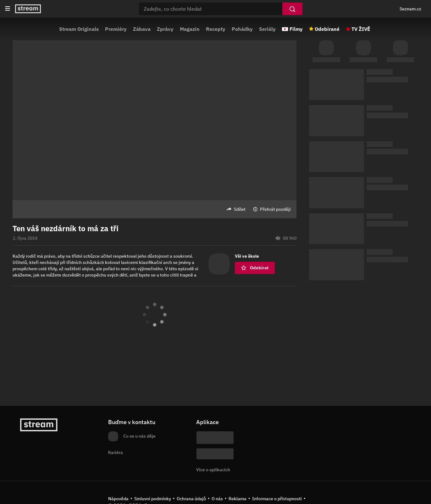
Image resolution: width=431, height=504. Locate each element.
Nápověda (118, 499)
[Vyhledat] (292, 9)
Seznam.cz (410, 9)
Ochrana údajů (191, 499)
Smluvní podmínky (153, 499)
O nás (217, 499)
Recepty (216, 29)
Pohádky (242, 29)
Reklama (238, 499)
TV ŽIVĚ (361, 29)
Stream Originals (79, 29)
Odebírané (327, 29)
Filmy (296, 29)
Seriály (267, 29)
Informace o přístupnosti (277, 499)
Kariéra (116, 452)
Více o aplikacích (213, 470)
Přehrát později (275, 209)
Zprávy (165, 29)
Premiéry (116, 29)
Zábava (142, 29)
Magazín (190, 29)
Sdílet (240, 209)
